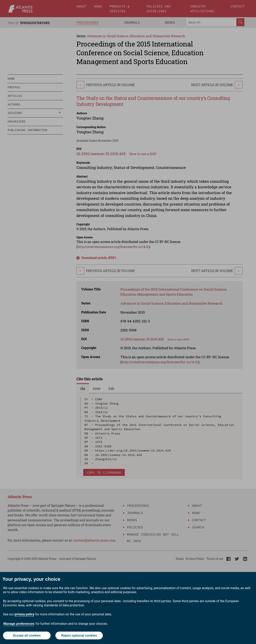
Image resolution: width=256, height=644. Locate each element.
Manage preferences (19, 624)
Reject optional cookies (79, 635)
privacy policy (24, 614)
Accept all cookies (27, 635)
